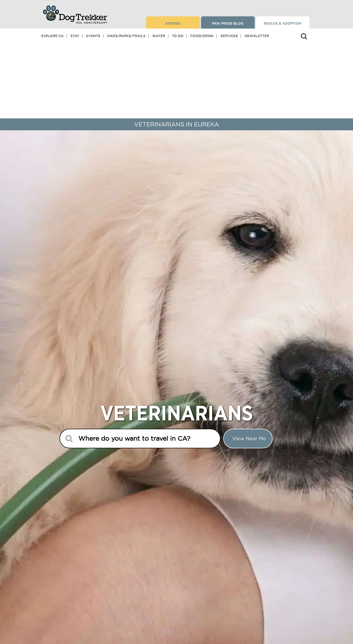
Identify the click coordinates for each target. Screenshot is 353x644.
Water (159, 36)
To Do (178, 36)
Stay (75, 36)
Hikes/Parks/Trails (126, 36)
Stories (173, 23)
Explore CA (52, 36)
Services (229, 36)
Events (93, 36)
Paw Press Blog (228, 23)
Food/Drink (202, 36)
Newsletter (257, 36)
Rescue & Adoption (283, 23)
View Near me (249, 439)
